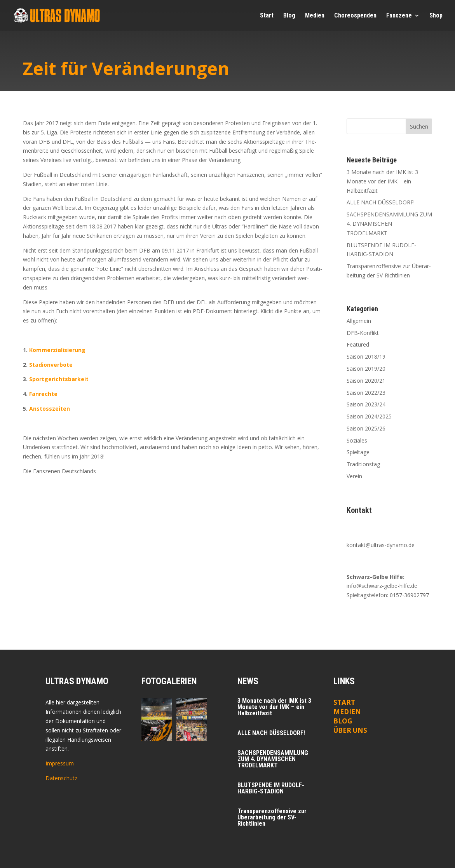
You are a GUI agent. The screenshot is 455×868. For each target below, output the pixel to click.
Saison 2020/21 (366, 381)
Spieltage (358, 452)
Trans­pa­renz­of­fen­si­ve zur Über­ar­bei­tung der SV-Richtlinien (272, 817)
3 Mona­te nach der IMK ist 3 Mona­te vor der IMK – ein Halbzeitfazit (382, 181)
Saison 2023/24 (366, 404)
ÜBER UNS (350, 730)
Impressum (60, 763)
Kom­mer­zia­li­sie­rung (57, 350)
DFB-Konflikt (363, 333)
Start (267, 16)
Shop (436, 16)
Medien (347, 712)
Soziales (357, 440)
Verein (354, 476)
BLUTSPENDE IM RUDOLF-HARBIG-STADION (271, 788)
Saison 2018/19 (366, 356)
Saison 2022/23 (366, 393)
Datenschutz (61, 778)
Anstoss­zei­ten (50, 409)
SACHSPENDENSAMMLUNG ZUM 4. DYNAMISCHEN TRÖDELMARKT (389, 224)
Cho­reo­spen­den (355, 16)
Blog (289, 16)
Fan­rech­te (43, 394)
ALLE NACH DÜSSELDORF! (381, 202)
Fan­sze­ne (399, 16)
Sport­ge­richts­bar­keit (59, 379)
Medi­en (315, 16)
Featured (358, 344)
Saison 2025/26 (366, 428)
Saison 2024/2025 (369, 416)
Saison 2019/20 (366, 369)
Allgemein (359, 321)
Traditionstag (363, 464)
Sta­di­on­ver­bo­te (51, 365)
